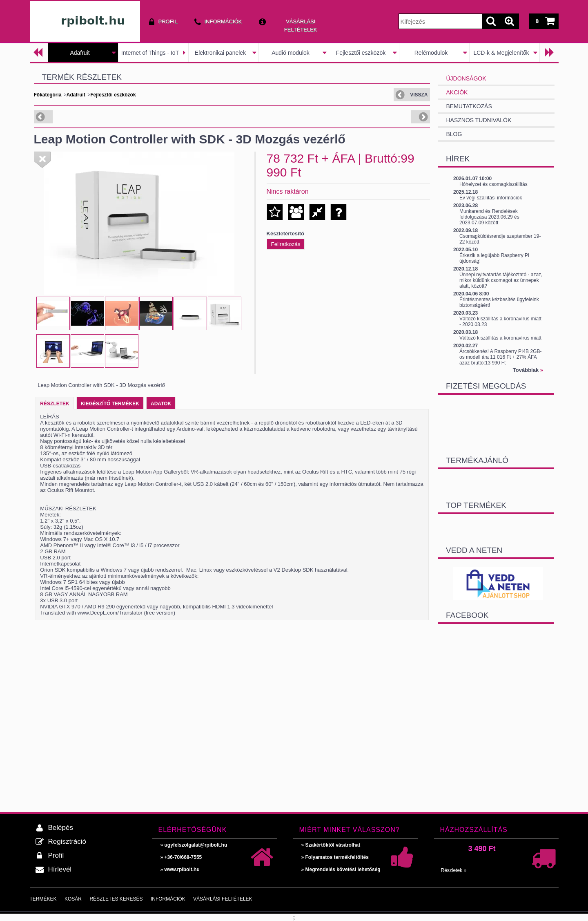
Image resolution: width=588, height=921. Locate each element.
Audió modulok (291, 53)
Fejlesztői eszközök (361, 53)
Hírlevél (60, 869)
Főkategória (48, 95)
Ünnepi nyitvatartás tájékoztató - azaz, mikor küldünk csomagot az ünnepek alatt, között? (501, 280)
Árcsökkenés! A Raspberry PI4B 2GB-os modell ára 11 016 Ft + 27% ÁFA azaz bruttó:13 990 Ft (500, 357)
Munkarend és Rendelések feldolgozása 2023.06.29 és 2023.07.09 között (489, 217)
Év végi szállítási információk (491, 198)
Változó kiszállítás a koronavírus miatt (500, 338)
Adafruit (80, 53)
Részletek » (454, 870)
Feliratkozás (286, 244)
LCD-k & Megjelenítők (501, 53)
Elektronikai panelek (220, 53)
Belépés (61, 828)
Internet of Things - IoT (150, 53)
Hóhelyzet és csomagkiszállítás (493, 184)
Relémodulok (431, 53)
